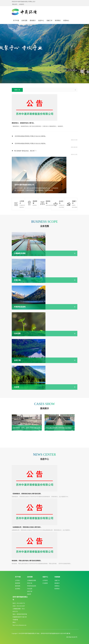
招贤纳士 (66, 20)
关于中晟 (16, 20)
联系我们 (58, 20)
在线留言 (22, 4)
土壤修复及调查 (32, 580)
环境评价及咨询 (32, 586)
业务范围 (24, 20)
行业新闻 (45, 583)
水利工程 (30, 591)
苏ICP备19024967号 (72, 637)
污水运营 (30, 589)
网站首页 (15, 4)
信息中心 (41, 20)
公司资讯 (45, 580)
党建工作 (49, 20)
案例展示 (33, 20)
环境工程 (30, 583)
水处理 (29, 594)
